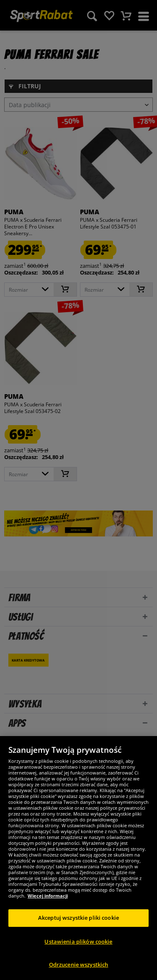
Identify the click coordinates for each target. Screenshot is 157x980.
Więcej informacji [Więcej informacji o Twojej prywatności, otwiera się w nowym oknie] (48, 896)
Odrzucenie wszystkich (79, 965)
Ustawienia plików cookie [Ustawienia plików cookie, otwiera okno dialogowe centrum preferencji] (78, 942)
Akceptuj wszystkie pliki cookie (78, 918)
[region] (78, 858)
